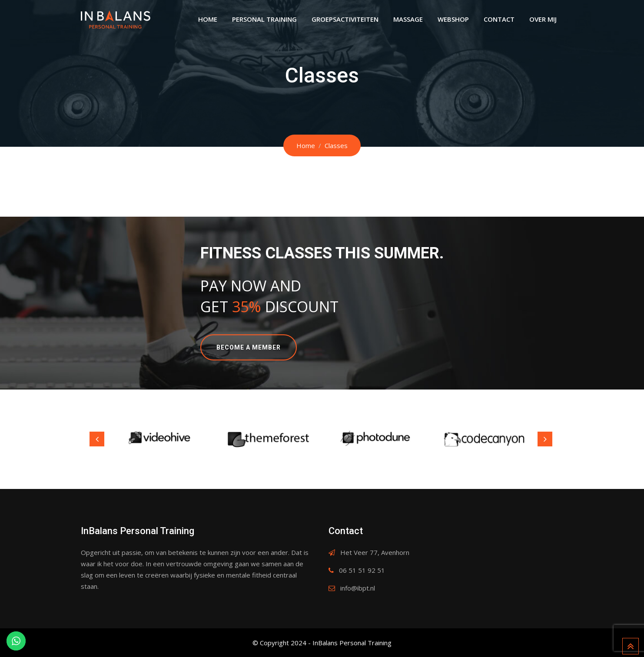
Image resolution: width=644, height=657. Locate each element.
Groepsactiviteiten (345, 19)
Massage (408, 19)
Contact (499, 19)
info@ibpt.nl (358, 588)
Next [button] (545, 439)
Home (208, 19)
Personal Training (264, 19)
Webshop (453, 19)
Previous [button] (97, 439)
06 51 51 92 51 (362, 570)
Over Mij (543, 19)
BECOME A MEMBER (249, 347)
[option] (161, 439)
